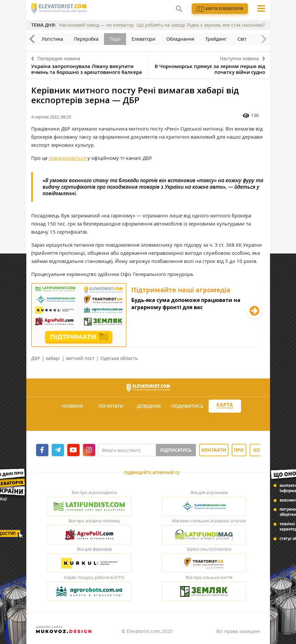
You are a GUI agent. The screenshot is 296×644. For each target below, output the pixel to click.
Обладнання (180, 39)
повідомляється (67, 158)
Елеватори (143, 39)
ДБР (36, 358)
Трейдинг (216, 39)
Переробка (86, 39)
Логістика (52, 39)
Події (115, 39)
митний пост (80, 358)
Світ (242, 39)
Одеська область (119, 358)
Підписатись (176, 450)
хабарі (53, 358)
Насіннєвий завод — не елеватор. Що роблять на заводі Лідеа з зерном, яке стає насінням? (162, 25)
